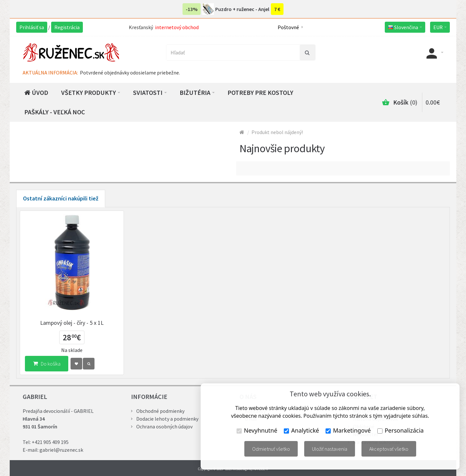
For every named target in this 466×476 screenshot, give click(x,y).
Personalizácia (400, 430)
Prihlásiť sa (32, 27)
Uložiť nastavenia (330, 449)
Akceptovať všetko (389, 449)
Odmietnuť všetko (271, 449)
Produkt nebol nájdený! (277, 132)
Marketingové (348, 430)
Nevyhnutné (257, 430)
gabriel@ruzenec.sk (61, 450)
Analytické (301, 430)
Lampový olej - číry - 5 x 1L (72, 323)
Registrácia (67, 27)
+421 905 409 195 (50, 442)
